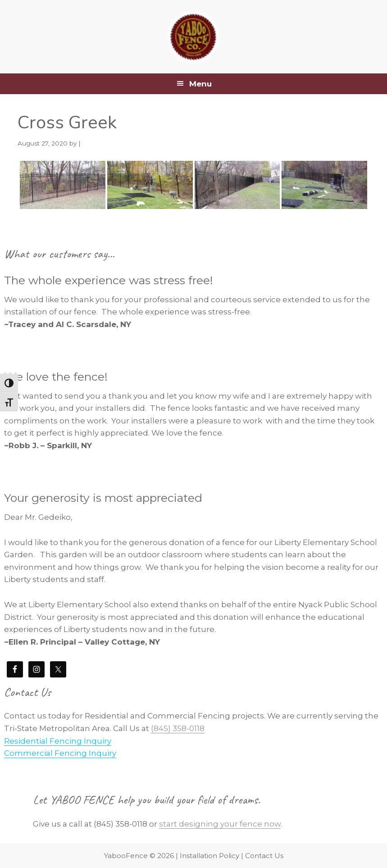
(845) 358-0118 (178, 728)
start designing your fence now (220, 824)
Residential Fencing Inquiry (58, 741)
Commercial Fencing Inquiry (60, 753)
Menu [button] (200, 84)
